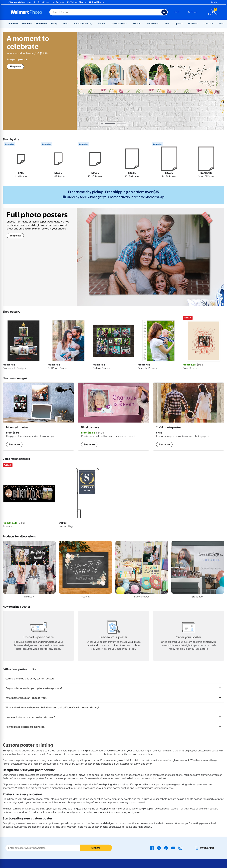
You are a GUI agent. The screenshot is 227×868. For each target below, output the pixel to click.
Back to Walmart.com (20, 2)
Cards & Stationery (83, 24)
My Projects (58, 2)
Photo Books (153, 24)
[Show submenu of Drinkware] (200, 24)
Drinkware (193, 24)
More (222, 24)
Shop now (15, 67)
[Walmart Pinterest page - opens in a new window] (166, 848)
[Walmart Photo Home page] (26, 12)
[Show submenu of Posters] (107, 24)
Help (176, 12)
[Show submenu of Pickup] (59, 24)
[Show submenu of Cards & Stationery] (94, 24)
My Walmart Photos (77, 2)
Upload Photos (97, 2)
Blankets (137, 24)
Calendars (209, 24)
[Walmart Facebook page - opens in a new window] (152, 848)
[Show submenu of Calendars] (215, 24)
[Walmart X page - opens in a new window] (159, 848)
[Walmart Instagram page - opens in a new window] (180, 848)
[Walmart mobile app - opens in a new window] (205, 848)
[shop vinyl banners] (113, 417)
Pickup (54, 24)
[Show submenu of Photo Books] (161, 24)
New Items (27, 24)
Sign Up (96, 848)
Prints (66, 24)
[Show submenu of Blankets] (143, 24)
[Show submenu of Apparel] (184, 24)
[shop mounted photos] (38, 417)
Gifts (167, 24)
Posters (102, 24)
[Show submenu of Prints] (70, 24)
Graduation (41, 24)
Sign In (214, 2)
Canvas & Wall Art (119, 24)
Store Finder (44, 2)
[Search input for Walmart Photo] (105, 12)
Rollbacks (13, 24)
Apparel (179, 24)
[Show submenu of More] (226, 24)
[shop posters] (189, 417)
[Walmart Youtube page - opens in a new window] (173, 848)
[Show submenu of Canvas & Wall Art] (129, 24)
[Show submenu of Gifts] (171, 24)
